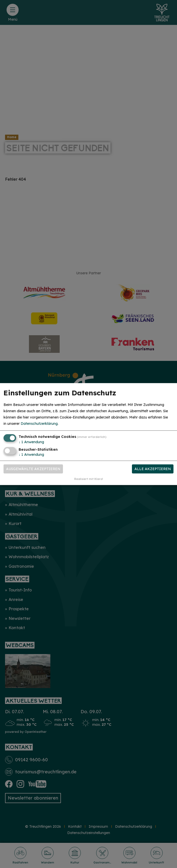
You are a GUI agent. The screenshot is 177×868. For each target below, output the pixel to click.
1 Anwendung (31, 442)
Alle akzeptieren (153, 469)
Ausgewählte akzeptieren (33, 469)
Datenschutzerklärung (39, 424)
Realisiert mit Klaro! (89, 479)
